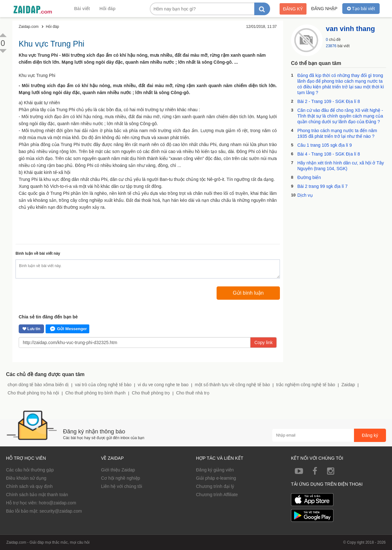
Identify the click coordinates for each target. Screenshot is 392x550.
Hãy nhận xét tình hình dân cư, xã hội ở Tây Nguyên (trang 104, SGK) (341, 166)
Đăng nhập (324, 9)
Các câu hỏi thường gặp (30, 470)
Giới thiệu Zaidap (118, 470)
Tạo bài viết (361, 9)
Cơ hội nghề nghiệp (120, 478)
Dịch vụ (305, 195)
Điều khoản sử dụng (26, 478)
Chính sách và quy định (29, 486)
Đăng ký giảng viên (215, 470)
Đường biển (309, 177)
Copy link (263, 342)
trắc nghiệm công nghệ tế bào (306, 385)
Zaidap (348, 385)
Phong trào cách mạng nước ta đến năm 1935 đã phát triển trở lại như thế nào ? (337, 133)
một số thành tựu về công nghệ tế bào (232, 385)
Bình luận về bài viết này (38, 253)
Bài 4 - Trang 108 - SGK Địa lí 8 (329, 154)
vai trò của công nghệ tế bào (103, 385)
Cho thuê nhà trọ (193, 393)
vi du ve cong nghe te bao (163, 385)
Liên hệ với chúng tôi (122, 486)
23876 (331, 46)
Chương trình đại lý (215, 486)
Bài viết (82, 9)
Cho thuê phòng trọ (151, 393)
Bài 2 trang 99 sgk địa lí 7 (322, 186)
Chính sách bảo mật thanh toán (37, 495)
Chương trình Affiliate (217, 495)
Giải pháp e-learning (216, 478)
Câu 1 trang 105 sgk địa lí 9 (325, 145)
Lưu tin (31, 329)
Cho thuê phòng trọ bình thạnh (95, 393)
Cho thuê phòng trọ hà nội (33, 393)
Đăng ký (293, 9)
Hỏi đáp (107, 9)
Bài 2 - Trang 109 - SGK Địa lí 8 (329, 101)
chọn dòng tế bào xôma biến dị (38, 385)
